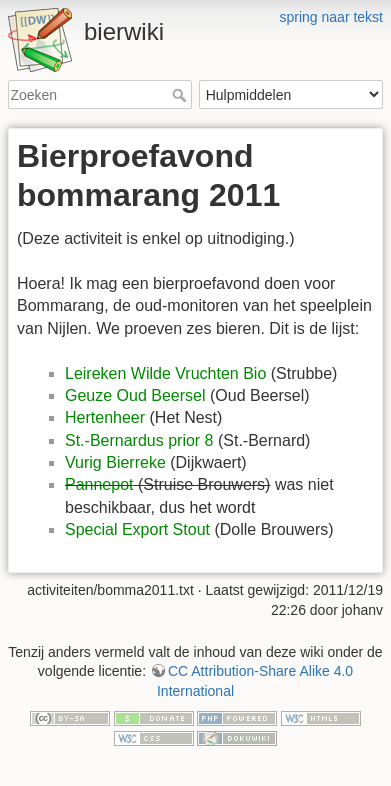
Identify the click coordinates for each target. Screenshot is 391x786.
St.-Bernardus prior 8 (139, 440)
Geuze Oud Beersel (135, 395)
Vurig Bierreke (115, 462)
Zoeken (181, 95)
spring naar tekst (332, 17)
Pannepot (99, 484)
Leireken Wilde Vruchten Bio (165, 373)
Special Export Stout (137, 529)
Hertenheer (105, 417)
